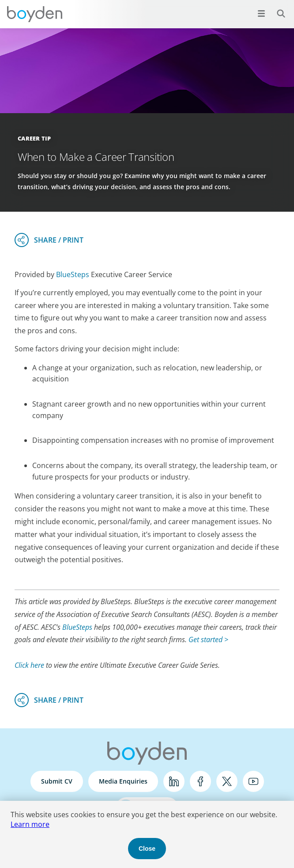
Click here (29, 665)
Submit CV (57, 781)
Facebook (200, 781)
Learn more (30, 824)
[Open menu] (261, 13)
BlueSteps (73, 274)
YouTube (253, 781)
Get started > (208, 640)
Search (276, 9)
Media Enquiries (123, 781)
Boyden (34, 14)
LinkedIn (174, 781)
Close (147, 849)
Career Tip (34, 138)
